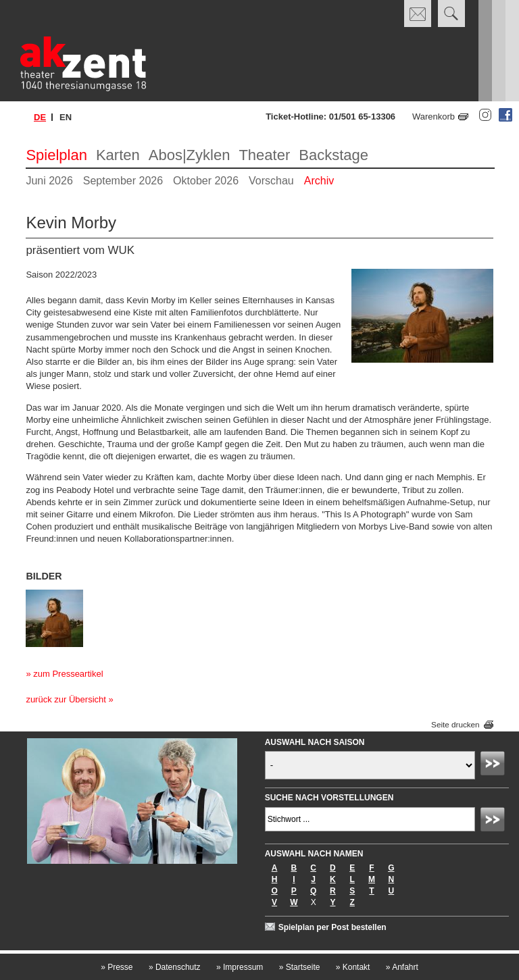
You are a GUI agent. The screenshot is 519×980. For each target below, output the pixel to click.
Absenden (495, 765)
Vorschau (271, 181)
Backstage (333, 155)
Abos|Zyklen (190, 155)
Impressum (240, 967)
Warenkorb (434, 117)
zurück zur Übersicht (66, 699)
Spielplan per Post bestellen (332, 927)
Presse (117, 967)
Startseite (300, 967)
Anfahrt (402, 967)
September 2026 (123, 181)
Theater (264, 155)
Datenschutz (175, 967)
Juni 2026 (49, 181)
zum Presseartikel (68, 674)
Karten (118, 155)
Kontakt (353, 967)
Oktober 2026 (206, 181)
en (66, 117)
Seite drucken (455, 725)
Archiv (319, 181)
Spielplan (56, 155)
